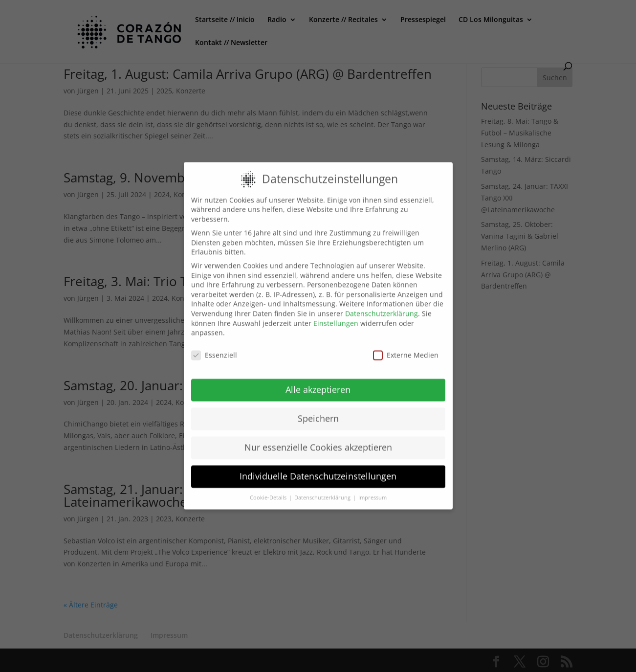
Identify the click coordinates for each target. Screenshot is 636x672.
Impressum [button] (373, 489)
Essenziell (214, 347)
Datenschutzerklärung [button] (323, 489)
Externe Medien (406, 347)
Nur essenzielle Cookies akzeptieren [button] (318, 439)
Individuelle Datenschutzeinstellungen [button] (318, 468)
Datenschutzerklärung (382, 305)
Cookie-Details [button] (269, 489)
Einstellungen (336, 315)
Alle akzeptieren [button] (318, 381)
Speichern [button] (318, 410)
